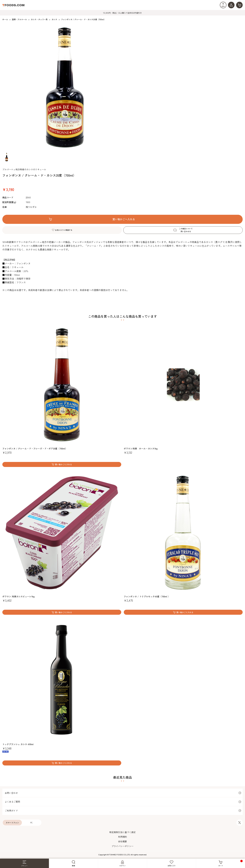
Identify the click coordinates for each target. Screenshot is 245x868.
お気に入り (172, 864)
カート (230, 863)
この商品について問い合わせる (186, 230)
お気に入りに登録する (64, 230)
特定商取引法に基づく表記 (122, 832)
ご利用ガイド (11, 811)
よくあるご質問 (12, 802)
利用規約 (122, 837)
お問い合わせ (11, 793)
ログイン (122, 864)
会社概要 (122, 841)
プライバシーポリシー (122, 846)
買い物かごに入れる (63, 464)
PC (31, 823)
